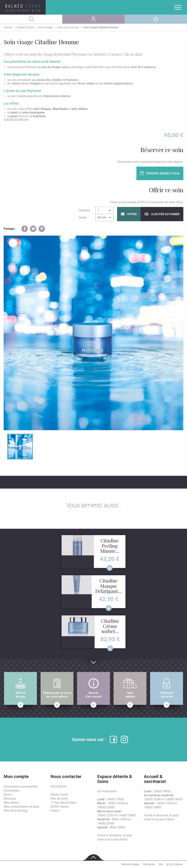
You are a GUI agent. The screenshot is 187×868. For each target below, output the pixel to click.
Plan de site (149, 864)
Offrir (129, 214)
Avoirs (8, 795)
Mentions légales (131, 864)
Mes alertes (11, 803)
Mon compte (16, 777)
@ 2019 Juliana (174, 864)
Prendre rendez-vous (160, 173)
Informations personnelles (21, 787)
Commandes (12, 791)
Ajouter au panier (162, 214)
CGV (161, 864)
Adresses (10, 799)
